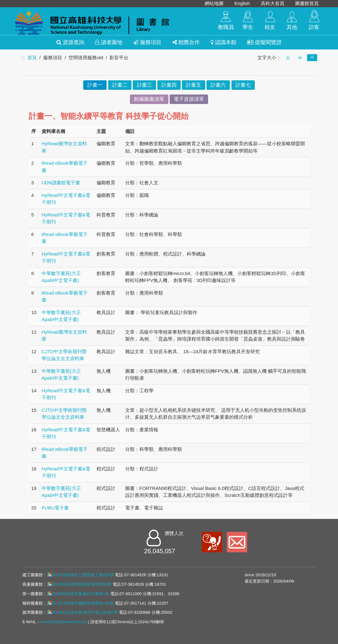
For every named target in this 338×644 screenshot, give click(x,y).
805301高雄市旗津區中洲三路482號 (82, 612)
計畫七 (243, 85)
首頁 (32, 57)
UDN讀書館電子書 (61, 183)
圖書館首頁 (307, 3)
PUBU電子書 (55, 508)
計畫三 (144, 85)
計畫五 (194, 85)
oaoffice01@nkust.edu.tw (64, 622)
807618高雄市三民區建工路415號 (80, 575)
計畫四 (169, 85)
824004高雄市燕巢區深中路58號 (79, 584)
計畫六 (218, 85)
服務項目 (147, 42)
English (242, 3)
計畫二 (120, 85)
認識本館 (224, 42)
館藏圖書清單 (149, 99)
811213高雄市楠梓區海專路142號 (80, 603)
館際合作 (186, 42)
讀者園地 (109, 42)
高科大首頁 (273, 3)
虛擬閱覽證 (264, 42)
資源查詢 (70, 42)
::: (23, 57)
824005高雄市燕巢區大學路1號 (78, 594)
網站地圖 (214, 3)
